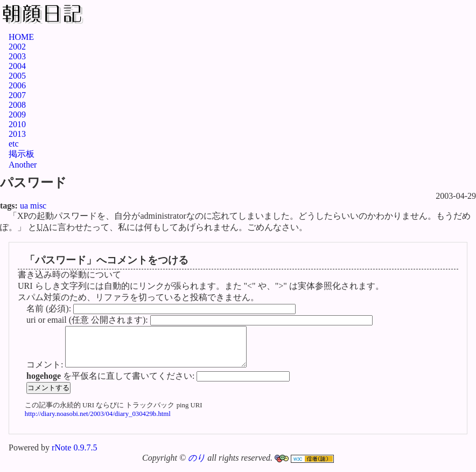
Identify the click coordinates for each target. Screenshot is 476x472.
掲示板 (22, 154)
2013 (17, 134)
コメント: (46, 373)
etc (14, 144)
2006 (17, 85)
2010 (17, 124)
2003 (17, 56)
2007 (17, 95)
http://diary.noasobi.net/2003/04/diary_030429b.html (98, 422)
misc (38, 206)
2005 (17, 76)
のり (197, 466)
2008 (17, 105)
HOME (21, 37)
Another (23, 165)
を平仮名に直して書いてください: (111, 384)
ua (24, 206)
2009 (17, 114)
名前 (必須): (50, 308)
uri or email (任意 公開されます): (88, 320)
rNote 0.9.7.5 (74, 456)
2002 (17, 47)
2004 (17, 66)
